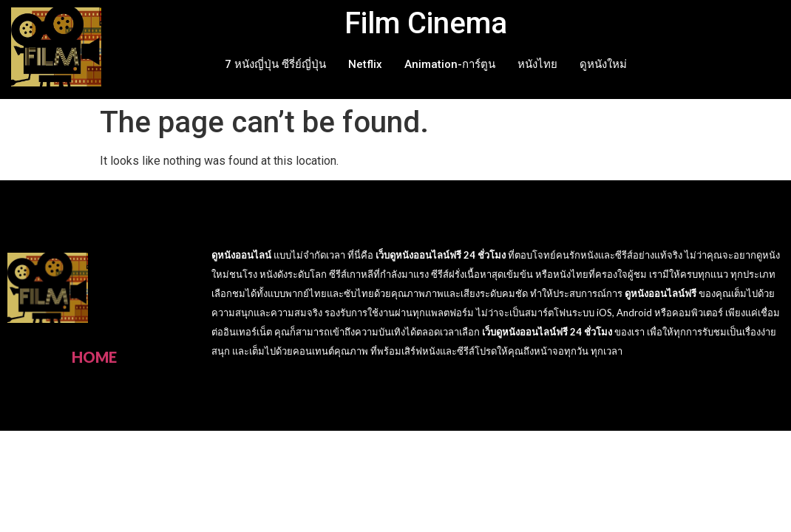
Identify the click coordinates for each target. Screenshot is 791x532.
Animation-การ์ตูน (450, 64)
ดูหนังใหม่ (603, 64)
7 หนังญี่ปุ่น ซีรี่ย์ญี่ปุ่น (275, 64)
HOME (94, 357)
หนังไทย (537, 64)
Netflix (365, 64)
